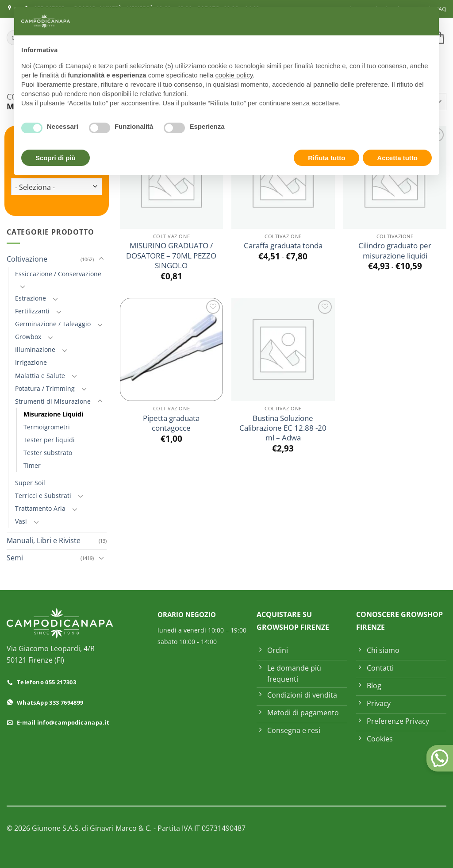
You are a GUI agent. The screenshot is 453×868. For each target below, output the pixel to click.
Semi (15, 558)
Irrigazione (31, 362)
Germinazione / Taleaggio (53, 324)
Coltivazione (27, 259)
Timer (32, 465)
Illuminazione (35, 349)
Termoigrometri (47, 427)
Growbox (28, 337)
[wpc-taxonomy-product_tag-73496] (57, 187)
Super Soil (30, 483)
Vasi (21, 521)
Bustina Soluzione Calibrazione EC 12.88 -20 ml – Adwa (283, 428)
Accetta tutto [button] (397, 158)
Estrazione (31, 298)
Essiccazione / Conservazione (58, 274)
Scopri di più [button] (56, 158)
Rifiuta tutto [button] (326, 158)
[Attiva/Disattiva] (101, 259)
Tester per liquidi (49, 440)
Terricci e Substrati (43, 496)
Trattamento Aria (40, 508)
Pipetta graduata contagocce (171, 423)
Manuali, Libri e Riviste (44, 540)
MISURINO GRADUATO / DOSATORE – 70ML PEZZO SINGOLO (171, 256)
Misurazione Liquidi (53, 414)
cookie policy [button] (234, 75)
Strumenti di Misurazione (53, 401)
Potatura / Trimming (45, 388)
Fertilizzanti (32, 311)
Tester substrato (48, 453)
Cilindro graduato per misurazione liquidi (395, 251)
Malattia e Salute (40, 376)
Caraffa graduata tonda (283, 246)
